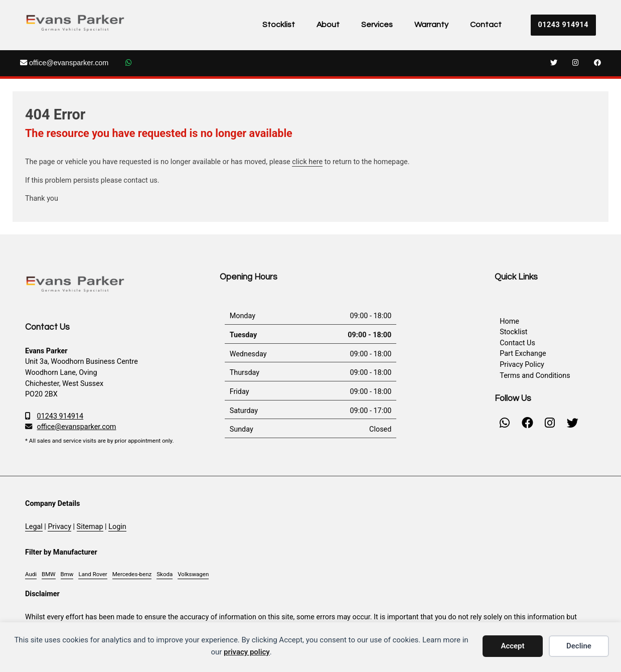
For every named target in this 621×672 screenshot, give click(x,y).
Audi (31, 574)
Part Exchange (523, 354)
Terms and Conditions (535, 376)
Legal (34, 527)
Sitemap (90, 527)
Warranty (431, 25)
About (328, 25)
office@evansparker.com (64, 63)
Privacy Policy (522, 365)
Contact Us (517, 343)
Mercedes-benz (132, 574)
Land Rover (93, 574)
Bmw (67, 574)
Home (509, 321)
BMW (48, 574)
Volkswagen (193, 574)
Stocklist (279, 25)
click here (307, 162)
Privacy (59, 527)
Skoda (165, 574)
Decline (579, 646)
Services (377, 25)
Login (117, 527)
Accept (512, 646)
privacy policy (247, 652)
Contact (486, 25)
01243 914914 (563, 25)
